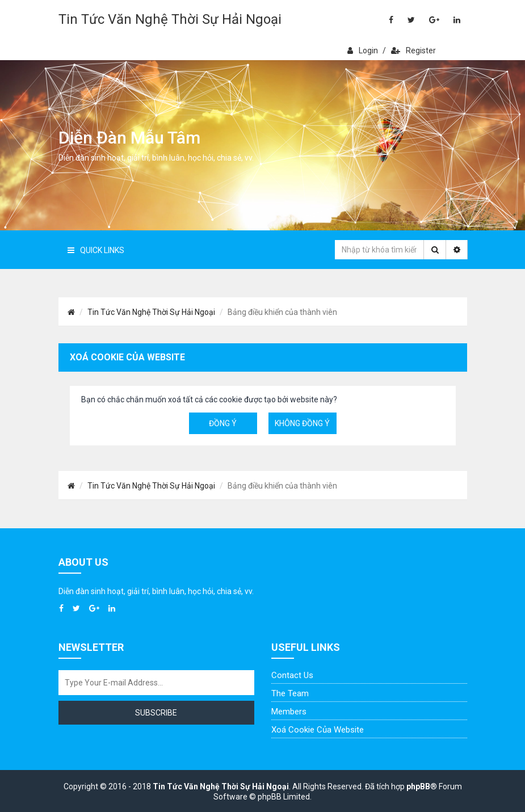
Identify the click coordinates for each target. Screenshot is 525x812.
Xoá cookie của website (318, 730)
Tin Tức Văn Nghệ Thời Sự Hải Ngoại (170, 19)
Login (363, 51)
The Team (290, 693)
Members (289, 712)
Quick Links (96, 250)
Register (413, 51)
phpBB (418, 786)
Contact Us (292, 675)
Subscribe (156, 713)
